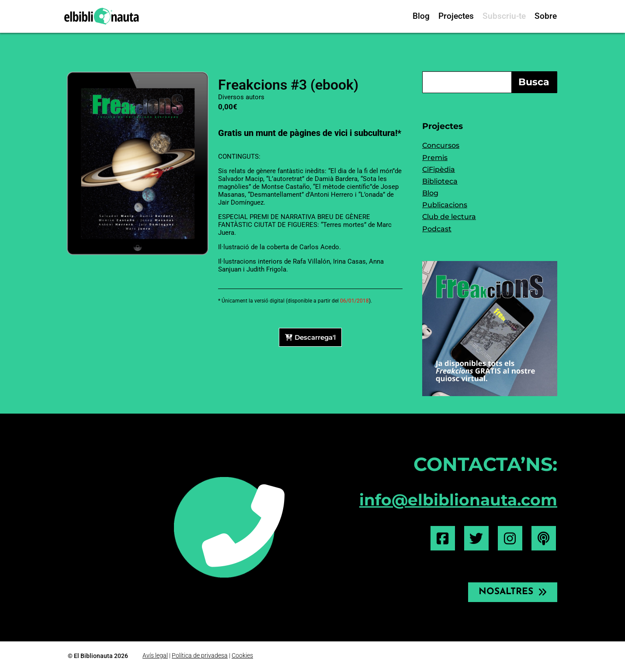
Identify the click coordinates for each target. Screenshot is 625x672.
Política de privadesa (200, 656)
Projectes (456, 16)
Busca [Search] (534, 82)
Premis (435, 158)
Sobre (546, 16)
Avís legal (155, 656)
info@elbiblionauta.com (458, 500)
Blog (421, 16)
